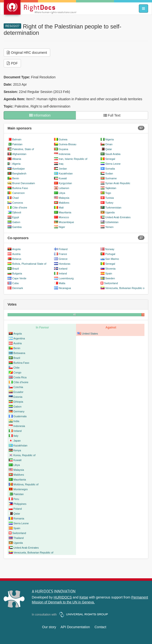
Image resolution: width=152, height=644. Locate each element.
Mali (61, 208)
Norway (110, 249)
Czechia (18, 387)
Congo (17, 372)
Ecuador (18, 392)
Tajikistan (111, 188)
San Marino (112, 259)
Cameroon (18, 193)
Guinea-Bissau (67, 144)
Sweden (110, 278)
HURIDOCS (63, 597)
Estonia (18, 397)
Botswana (19, 353)
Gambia (17, 227)
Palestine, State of (23, 149)
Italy (16, 436)
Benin (16, 178)
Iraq (61, 164)
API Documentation (75, 627)
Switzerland (111, 283)
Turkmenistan (113, 208)
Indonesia (65, 154)
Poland (18, 509)
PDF (12, 63)
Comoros (18, 203)
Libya (62, 193)
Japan (17, 441)
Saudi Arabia (113, 154)
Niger (62, 227)
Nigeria (109, 139)
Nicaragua (65, 288)
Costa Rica (20, 377)
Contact (100, 627)
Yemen (109, 227)
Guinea (63, 139)
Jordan (63, 169)
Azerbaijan (19, 169)
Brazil (16, 269)
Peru (16, 499)
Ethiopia (18, 402)
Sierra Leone (113, 164)
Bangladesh (19, 173)
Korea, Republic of (24, 455)
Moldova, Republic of (26, 484)
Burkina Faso (20, 188)
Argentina (19, 338)
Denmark (18, 288)
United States (90, 334)
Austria (16, 254)
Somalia (110, 169)
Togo (108, 193)
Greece (63, 259)
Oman (109, 144)
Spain (109, 273)
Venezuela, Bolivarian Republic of (125, 288)
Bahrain (17, 139)
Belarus (17, 259)
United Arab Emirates (118, 217)
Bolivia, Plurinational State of (29, 264)
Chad (15, 198)
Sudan (109, 173)
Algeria (16, 164)
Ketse (84, 597)
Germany (19, 411)
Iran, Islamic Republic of (73, 159)
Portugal (110, 254)
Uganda (110, 212)
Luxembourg (66, 278)
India (16, 421)
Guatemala (20, 416)
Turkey (109, 203)
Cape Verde (19, 278)
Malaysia (64, 198)
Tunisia (109, 198)
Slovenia (110, 269)
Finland (63, 249)
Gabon (16, 222)
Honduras (65, 264)
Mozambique (66, 222)
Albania (17, 159)
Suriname (111, 178)
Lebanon (64, 188)
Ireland (63, 273)
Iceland (63, 269)
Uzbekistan (112, 222)
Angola (16, 249)
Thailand (19, 538)
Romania (19, 518)
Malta (62, 283)
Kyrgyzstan (65, 183)
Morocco (64, 217)
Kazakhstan (66, 173)
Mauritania (65, 212)
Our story (49, 627)
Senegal (110, 159)
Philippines (20, 504)
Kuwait (63, 178)
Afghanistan (19, 154)
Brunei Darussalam (24, 183)
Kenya (17, 450)
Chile (16, 368)
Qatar (109, 149)
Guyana (63, 149)
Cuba (15, 283)
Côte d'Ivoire (20, 208)
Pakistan (17, 144)
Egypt (16, 217)
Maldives (64, 203)
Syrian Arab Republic (118, 183)
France (63, 254)
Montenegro (21, 489)
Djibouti (17, 212)
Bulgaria (17, 273)
